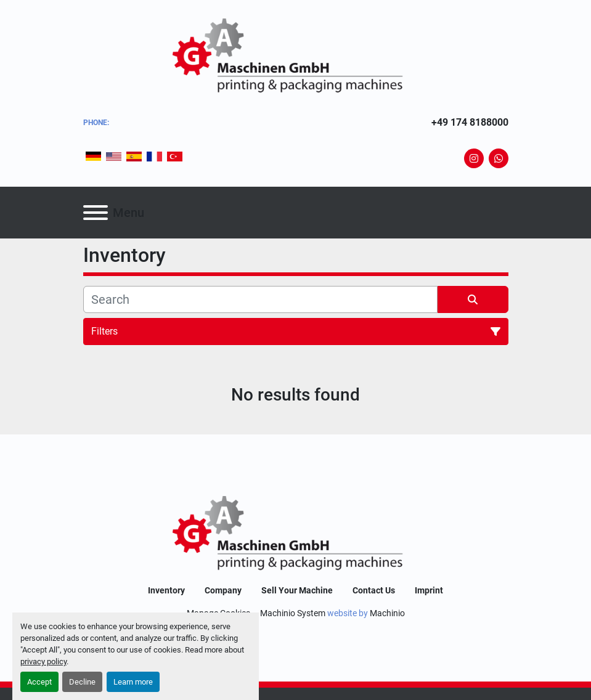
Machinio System (293, 613)
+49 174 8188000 (470, 122)
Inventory (166, 590)
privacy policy (43, 661)
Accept (39, 682)
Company (223, 590)
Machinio (387, 613)
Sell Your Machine (297, 590)
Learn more (133, 682)
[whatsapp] (499, 158)
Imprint (429, 590)
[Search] (260, 299)
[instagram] (474, 158)
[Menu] (96, 213)
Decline (82, 682)
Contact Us (374, 590)
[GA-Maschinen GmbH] (296, 535)
